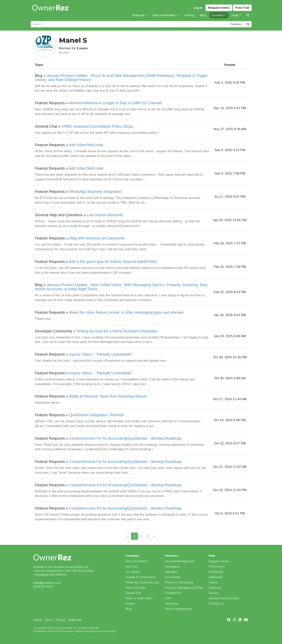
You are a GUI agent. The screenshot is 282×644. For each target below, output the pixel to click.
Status (38, 620)
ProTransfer (216, 572)
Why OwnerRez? (137, 561)
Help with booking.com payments (97, 238)
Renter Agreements (178, 609)
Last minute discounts (105, 215)
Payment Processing (179, 582)
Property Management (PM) (184, 588)
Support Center (219, 561)
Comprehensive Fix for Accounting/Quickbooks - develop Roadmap (125, 438)
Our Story (132, 567)
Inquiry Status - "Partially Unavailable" (101, 354)
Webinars (215, 588)
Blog (129, 609)
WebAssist (215, 577)
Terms (49, 620)
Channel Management (180, 561)
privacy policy (90, 631)
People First (133, 593)
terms (106, 631)
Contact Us (216, 604)
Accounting (173, 577)
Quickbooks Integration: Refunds (97, 415)
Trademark (75, 620)
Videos (213, 582)
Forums (214, 593)
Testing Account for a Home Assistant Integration (117, 331)
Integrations (173, 593)
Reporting (172, 604)
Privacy (60, 620)
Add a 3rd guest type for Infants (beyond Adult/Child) (113, 262)
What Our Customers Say (142, 582)
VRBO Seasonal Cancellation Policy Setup (97, 126)
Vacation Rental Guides (224, 598)
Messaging (172, 567)
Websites (171, 572)
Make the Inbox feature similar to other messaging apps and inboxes (126, 312)
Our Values (133, 572)
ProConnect (217, 567)
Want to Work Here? (139, 598)
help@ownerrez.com (47, 583)
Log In (198, 8)
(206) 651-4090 (43, 587)
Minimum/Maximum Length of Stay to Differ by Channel (115, 103)
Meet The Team (136, 588)
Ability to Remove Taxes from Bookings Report (108, 396)
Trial (242, 8)
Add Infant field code (86, 145)
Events (130, 604)
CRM (168, 598)
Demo (219, 8)
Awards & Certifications (141, 577)
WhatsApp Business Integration (95, 192)
